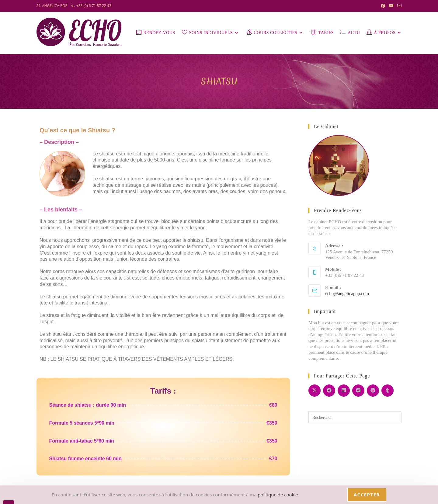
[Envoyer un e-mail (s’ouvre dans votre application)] (398, 6)
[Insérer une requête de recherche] (355, 417)
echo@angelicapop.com (347, 294)
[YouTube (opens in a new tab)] (391, 6)
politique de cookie (278, 495)
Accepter (367, 495)
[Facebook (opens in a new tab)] (383, 6)
